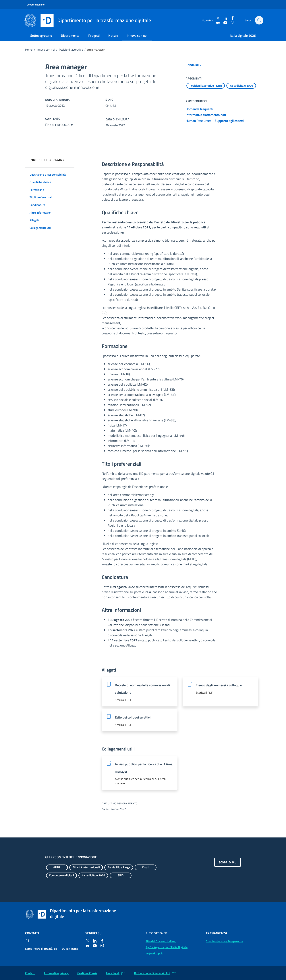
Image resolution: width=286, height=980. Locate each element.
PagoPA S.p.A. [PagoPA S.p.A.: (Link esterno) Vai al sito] (154, 953)
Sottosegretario (41, 36)
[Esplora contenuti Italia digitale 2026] (241, 86)
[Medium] (217, 23)
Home (29, 50)
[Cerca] (259, 20)
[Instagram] (232, 23)
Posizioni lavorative (71, 50)
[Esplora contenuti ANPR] (57, 867)
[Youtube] (225, 23)
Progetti (94, 36)
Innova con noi (137, 36)
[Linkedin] (225, 18)
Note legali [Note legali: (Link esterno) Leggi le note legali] (113, 973)
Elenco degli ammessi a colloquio (219, 685)
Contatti (30, 973)
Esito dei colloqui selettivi (133, 717)
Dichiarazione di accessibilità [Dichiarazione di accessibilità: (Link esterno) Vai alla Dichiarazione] (152, 973)
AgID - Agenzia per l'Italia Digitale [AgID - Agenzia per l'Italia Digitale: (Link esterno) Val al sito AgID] (167, 947)
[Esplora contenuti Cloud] (146, 867)
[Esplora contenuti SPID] (121, 875)
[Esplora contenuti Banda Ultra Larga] (119, 867)
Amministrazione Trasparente (224, 941)
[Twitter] (217, 18)
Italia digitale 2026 (243, 36)
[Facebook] (232, 18)
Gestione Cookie (87, 973)
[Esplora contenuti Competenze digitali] (61, 875)
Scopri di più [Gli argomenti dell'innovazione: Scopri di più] (228, 862)
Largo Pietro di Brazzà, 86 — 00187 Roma (52, 949)
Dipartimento (70, 36)
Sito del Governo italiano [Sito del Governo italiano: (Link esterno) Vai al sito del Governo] (161, 941)
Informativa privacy (56, 973)
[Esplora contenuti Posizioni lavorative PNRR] (206, 86)
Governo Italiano (36, 4)
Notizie (113, 36)
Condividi (194, 65)
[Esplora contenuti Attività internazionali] (86, 867)
